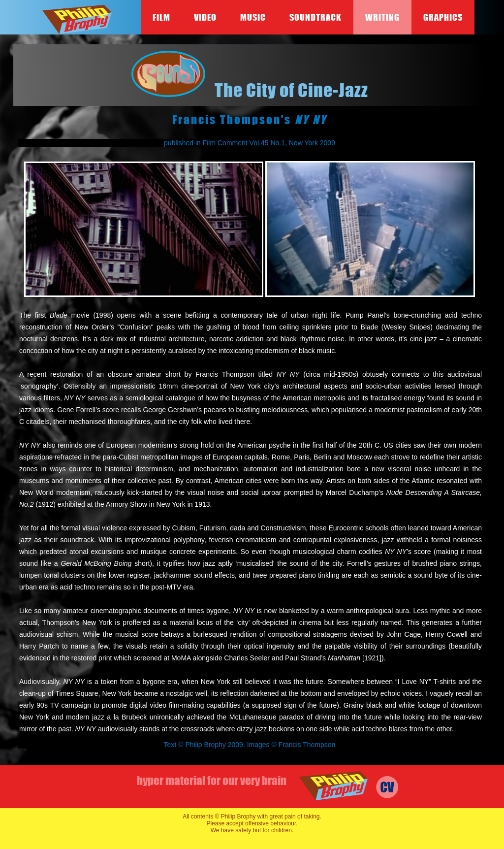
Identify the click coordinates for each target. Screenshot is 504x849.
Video (205, 17)
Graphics (443, 17)
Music (253, 17)
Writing (382, 17)
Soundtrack (315, 17)
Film (161, 17)
